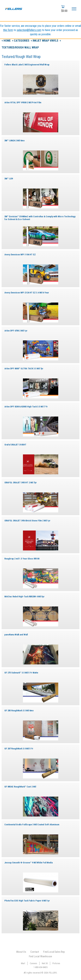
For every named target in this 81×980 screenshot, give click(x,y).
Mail (23, 963)
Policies (56, 963)
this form (8, 30)
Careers (34, 963)
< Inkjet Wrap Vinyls (45, 41)
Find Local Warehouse (40, 956)
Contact (35, 952)
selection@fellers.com (29, 30)
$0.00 (64, 11)
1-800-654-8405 (40, 967)
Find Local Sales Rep (54, 952)
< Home (6, 41)
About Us (21, 952)
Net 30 (45, 963)
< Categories (21, 41)
